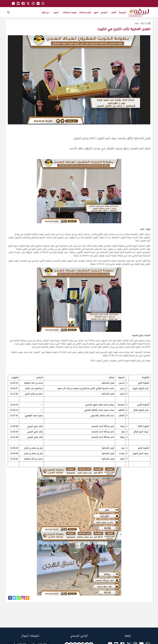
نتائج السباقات (85, 12)
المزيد (57, 12)
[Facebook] (10, 598)
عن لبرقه (46, 12)
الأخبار (114, 12)
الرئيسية (122, 12)
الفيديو (105, 12)
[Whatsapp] (19, 598)
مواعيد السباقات (70, 12)
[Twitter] (14, 598)
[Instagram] (23, 598)
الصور (96, 12)
